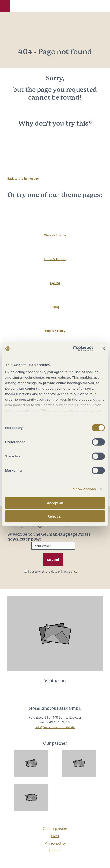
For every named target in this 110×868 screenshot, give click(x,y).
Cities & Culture (55, 259)
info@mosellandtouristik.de (55, 727)
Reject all (55, 516)
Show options (85, 489)
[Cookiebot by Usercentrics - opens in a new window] (73, 349)
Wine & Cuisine (55, 235)
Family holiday (55, 331)
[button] (5, 6)
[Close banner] (103, 349)
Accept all (55, 503)
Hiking (55, 307)
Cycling (55, 283)
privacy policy (67, 572)
